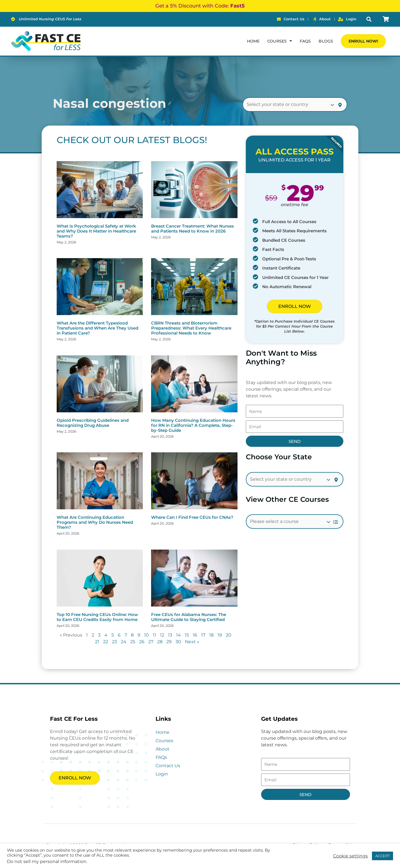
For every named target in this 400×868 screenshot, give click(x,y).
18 (211, 635)
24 (124, 642)
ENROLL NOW (295, 306)
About (162, 749)
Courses (164, 741)
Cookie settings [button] (350, 856)
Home (253, 41)
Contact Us (168, 766)
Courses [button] (280, 41)
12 (162, 635)
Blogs (326, 41)
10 (147, 635)
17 (203, 635)
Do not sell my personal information (47, 861)
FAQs (305, 41)
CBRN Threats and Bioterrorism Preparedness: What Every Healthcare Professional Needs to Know (191, 328)
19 (220, 635)
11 (154, 635)
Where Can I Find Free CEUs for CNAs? (192, 517)
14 (178, 635)
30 (178, 642)
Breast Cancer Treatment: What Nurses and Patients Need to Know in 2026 (192, 229)
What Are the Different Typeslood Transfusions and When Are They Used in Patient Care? (97, 328)
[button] (369, 19)
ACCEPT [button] (382, 856)
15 (187, 635)
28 (160, 642)
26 (142, 642)
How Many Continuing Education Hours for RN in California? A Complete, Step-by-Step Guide (193, 425)
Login (162, 774)
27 (151, 642)
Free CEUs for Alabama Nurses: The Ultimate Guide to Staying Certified (189, 617)
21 (97, 642)
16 (195, 635)
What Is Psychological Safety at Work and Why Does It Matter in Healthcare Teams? (96, 231)
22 (106, 642)
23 (114, 642)
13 (170, 635)
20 (229, 635)
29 (169, 642)
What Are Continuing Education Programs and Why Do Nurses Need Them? (95, 522)
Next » (192, 642)
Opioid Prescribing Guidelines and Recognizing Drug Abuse (93, 423)
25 (133, 642)
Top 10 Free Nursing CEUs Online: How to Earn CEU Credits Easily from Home (97, 617)
